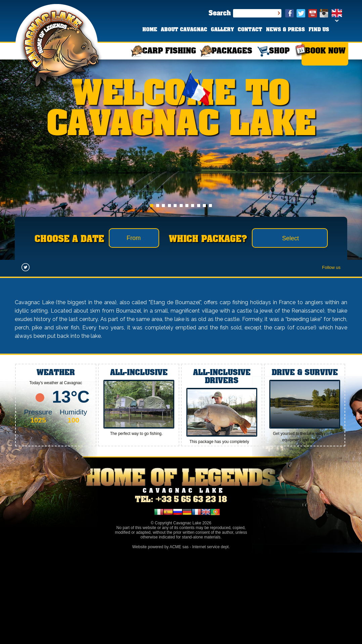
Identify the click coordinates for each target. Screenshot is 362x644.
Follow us (331, 267)
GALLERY (222, 30)
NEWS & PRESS (285, 30)
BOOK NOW (325, 51)
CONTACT (250, 30)
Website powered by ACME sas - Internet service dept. (181, 547)
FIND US (319, 30)
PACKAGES (232, 51)
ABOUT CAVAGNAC (184, 30)
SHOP (279, 51)
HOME (150, 30)
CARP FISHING (169, 51)
